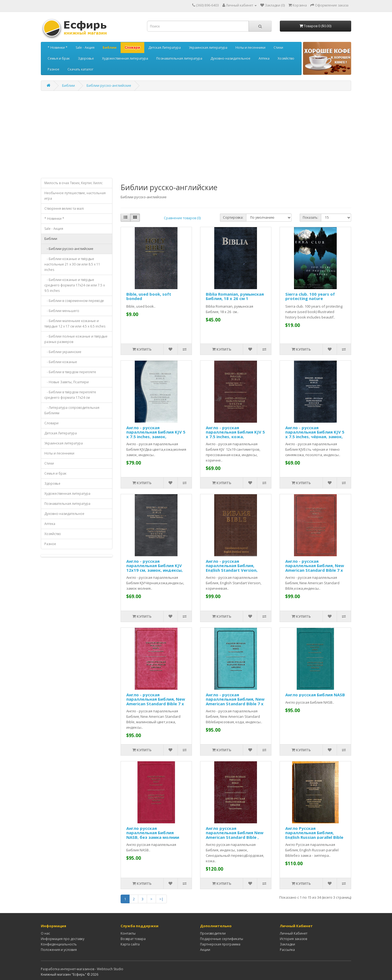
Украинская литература (208, 47)
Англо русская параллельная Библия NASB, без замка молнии (153, 833)
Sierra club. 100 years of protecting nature (310, 296)
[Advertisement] (196, 134)
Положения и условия (59, 950)
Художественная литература (125, 58)
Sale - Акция (85, 47)
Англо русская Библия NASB (315, 695)
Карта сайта (130, 944)
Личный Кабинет (294, 933)
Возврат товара (133, 939)
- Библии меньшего (62, 311)
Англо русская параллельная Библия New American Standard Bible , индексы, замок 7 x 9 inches (235, 835)
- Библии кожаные (61, 362)
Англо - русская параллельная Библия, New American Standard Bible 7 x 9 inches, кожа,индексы (315, 568)
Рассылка (287, 950)
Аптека (264, 58)
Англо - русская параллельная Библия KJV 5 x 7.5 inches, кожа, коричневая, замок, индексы (235, 437)
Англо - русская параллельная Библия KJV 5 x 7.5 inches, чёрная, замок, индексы (315, 434)
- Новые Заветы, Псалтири (67, 382)
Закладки (287, 944)
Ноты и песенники (250, 47)
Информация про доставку (63, 939)
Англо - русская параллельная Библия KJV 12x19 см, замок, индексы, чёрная (154, 568)
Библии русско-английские (109, 86)
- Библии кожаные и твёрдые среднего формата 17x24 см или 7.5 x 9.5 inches (75, 285)
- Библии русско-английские (69, 249)
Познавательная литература (179, 58)
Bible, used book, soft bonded (149, 296)
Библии (110, 47)
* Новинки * (58, 47)
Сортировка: (233, 217)
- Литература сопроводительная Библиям (72, 410)
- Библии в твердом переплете (70, 372)
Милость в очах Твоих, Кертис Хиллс (73, 183)
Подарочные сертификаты (222, 939)
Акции (205, 950)
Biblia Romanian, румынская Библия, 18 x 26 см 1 (235, 296)
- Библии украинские (63, 352)
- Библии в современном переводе (74, 301)
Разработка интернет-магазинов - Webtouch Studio (82, 969)
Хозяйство (286, 58)
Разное (53, 69)
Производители (213, 933)
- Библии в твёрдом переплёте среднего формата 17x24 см (70, 395)
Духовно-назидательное (230, 58)
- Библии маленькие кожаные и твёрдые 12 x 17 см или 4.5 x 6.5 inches (75, 324)
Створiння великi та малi (64, 208)
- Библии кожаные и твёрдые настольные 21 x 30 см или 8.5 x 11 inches (72, 264)
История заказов (293, 939)
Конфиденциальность (59, 944)
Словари (132, 47)
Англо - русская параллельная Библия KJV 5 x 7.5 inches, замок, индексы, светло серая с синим (156, 437)
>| (161, 899)
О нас (45, 933)
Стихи (278, 47)
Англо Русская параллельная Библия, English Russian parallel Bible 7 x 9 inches (314, 835)
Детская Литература (165, 47)
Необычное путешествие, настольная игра (75, 196)
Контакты (128, 933)
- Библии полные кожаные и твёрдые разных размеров (76, 339)
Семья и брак (59, 58)
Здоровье (86, 58)
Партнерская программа (220, 944)
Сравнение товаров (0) (182, 218)
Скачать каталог (80, 69)
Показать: (310, 217)
